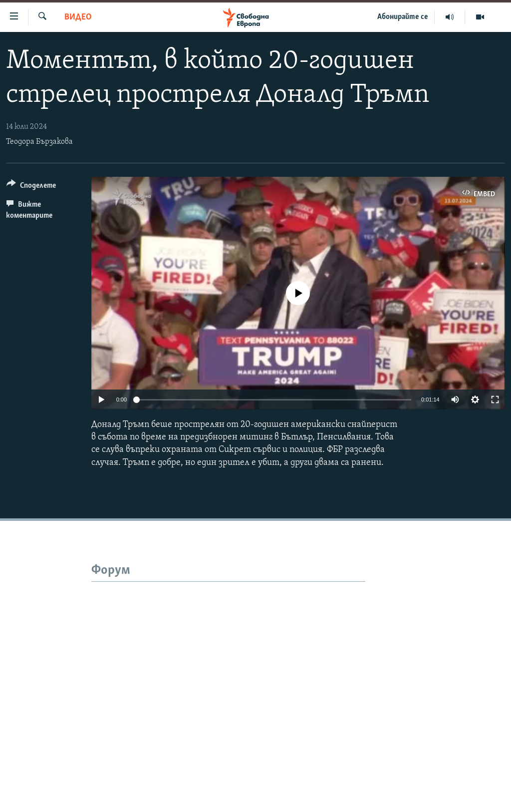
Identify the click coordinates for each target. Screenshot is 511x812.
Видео (78, 17)
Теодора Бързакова (39, 142)
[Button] (31, 187)
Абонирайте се (403, 17)
